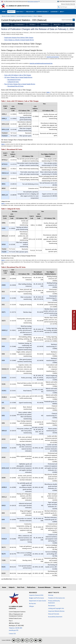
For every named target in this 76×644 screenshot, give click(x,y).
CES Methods (44, 24)
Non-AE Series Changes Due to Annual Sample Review (20, 84)
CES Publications (19, 24)
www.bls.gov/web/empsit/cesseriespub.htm (41, 63)
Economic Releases (44, 587)
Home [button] (4, 12)
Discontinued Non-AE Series (15, 86)
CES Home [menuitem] (7, 24)
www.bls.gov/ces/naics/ (53, 57)
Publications (31, 587)
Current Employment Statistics (24, 16)
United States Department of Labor (66, 1)
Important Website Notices (56, 611)
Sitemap (51, 595)
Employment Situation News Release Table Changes (19, 38)
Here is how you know (33, 1)
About (35, 16)
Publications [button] (30, 12)
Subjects (12, 587)
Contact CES (12, 634)
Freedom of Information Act (57, 598)
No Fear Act (33, 603)
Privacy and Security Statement (54, 602)
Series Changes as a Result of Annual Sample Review (19, 40)
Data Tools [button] (20, 12)
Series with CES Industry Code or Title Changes (18, 75)
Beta (65, 587)
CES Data (32, 24)
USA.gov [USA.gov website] (31, 606)
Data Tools (21, 587)
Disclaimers (52, 606)
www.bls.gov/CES (14, 630)
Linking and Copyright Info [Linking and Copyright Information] (56, 608)
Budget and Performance (37, 598)
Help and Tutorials (54, 614)
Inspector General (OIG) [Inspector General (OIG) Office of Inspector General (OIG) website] (36, 595)
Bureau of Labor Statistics (8, 16)
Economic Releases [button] (42, 12)
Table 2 (3, 144)
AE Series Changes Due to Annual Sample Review (18, 77)
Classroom (57, 587)
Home (4, 587)
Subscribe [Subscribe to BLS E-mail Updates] (73, 4)
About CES (57, 24)
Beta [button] (61, 12)
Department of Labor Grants (38, 601)
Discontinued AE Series (14, 80)
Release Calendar (66, 4)
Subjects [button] (11, 12)
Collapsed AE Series (13, 82)
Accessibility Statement (55, 617)
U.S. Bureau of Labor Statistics (18, 6)
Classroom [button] (54, 12)
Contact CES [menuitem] (69, 24)
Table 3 (3, 204)
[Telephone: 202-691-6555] (18, 628)
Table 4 (3, 260)
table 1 (49, 92)
